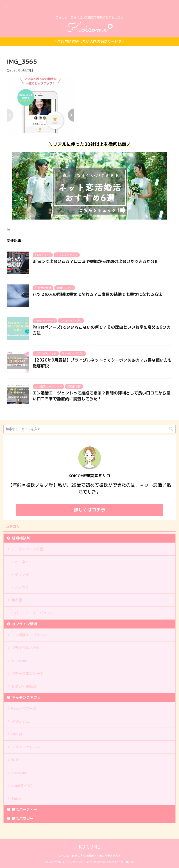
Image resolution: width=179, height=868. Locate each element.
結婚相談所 (21, 538)
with (15, 760)
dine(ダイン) (22, 786)
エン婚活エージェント (29, 635)
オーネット (24, 562)
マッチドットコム (26, 747)
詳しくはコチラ (90, 510)
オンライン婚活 (25, 624)
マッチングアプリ (26, 697)
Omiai (17, 734)
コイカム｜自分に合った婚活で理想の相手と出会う (90, 856)
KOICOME (89, 847)
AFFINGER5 (128, 862)
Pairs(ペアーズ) (24, 708)
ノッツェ (22, 587)
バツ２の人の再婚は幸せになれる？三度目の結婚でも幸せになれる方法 (97, 294)
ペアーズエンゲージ (27, 673)
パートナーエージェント (34, 613)
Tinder (17, 798)
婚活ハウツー (23, 818)
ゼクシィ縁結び (24, 686)
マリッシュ (20, 721)
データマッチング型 (27, 549)
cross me (19, 773)
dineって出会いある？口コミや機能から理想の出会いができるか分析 (96, 261)
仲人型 (17, 600)
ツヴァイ (22, 575)
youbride (19, 661)
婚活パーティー (25, 809)
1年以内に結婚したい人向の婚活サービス (89, 41)
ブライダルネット (26, 648)
